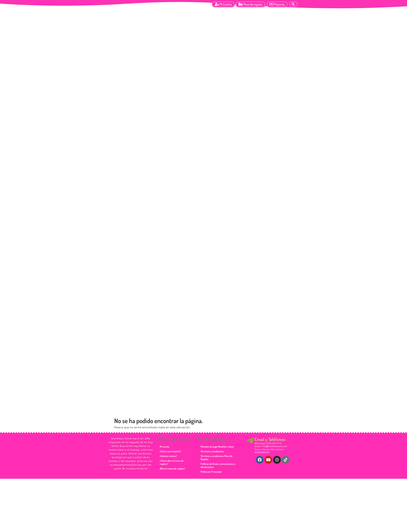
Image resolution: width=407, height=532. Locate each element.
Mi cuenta (164, 447)
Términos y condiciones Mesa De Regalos (217, 458)
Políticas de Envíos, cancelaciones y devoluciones (218, 465)
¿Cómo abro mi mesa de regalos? (172, 462)
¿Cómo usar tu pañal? (170, 451)
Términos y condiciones (212, 451)
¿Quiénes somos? (168, 456)
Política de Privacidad (211, 472)
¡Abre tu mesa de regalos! (172, 469)
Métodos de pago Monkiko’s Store (217, 447)
